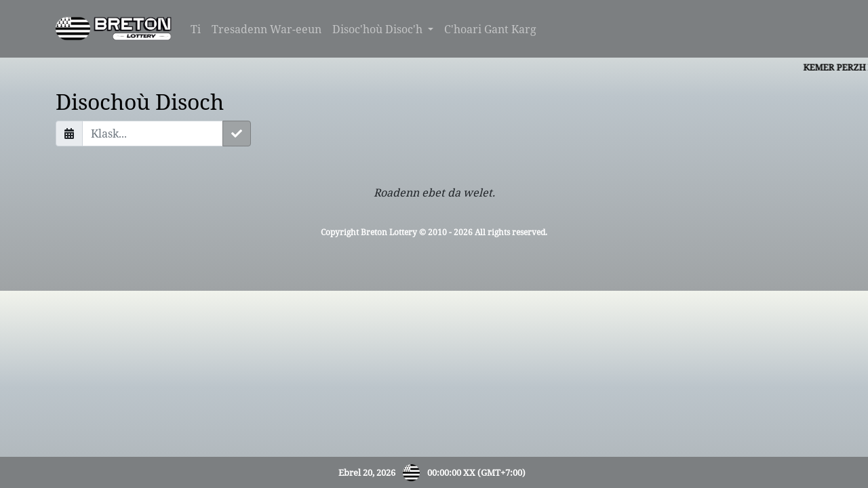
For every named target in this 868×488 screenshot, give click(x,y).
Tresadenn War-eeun (267, 29)
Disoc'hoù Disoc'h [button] (379, 29)
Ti (196, 29)
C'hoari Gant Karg (490, 29)
